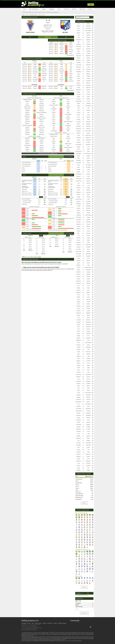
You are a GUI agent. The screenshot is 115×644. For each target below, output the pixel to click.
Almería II (42, 101)
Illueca (79, 299)
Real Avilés (79, 272)
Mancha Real (44, 70)
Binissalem (88, 124)
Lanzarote (78, 247)
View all (84, 503)
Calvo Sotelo (78, 409)
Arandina (88, 63)
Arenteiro (88, 331)
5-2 (34, 149)
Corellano (78, 365)
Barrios (78, 115)
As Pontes (79, 372)
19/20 (57, 44)
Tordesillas (79, 63)
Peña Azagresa (88, 31)
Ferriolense (78, 220)
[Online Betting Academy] (80, 627)
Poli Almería (62, 70)
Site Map (23, 626)
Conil (88, 450)
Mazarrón (79, 361)
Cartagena (78, 261)
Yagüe (88, 368)
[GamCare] (34, 643)
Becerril (79, 270)
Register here (38, 625)
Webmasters (35, 627)
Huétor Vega (44, 74)
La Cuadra (78, 249)
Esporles (88, 220)
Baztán (88, 365)
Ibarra (88, 249)
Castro (88, 149)
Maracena (30, 32)
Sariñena (78, 302)
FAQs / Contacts (39, 628)
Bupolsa (88, 47)
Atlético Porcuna (27, 107)
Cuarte (88, 288)
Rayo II (78, 233)
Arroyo (79, 393)
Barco (88, 370)
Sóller (79, 343)
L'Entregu (88, 272)
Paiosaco (78, 338)
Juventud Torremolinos (54, 105)
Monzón (88, 304)
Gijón (78, 108)
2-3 (61, 114)
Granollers (79, 238)
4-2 (66, 50)
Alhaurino (44, 66)
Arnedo (79, 368)
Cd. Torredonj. (35, 79)
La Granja (79, 443)
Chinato (88, 390)
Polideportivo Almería (27, 100)
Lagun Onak (78, 56)
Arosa (88, 340)
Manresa (88, 418)
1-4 (83, 167)
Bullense (88, 261)
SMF (34, 626)
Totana (88, 151)
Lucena (88, 431)
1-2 (66, 74)
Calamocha (88, 299)
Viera (78, 35)
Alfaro (79, 327)
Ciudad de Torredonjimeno (42, 112)
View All (84, 587)
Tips (59, 9)
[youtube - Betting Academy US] (74, 624)
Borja (88, 297)
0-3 (83, 85)
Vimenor (78, 466)
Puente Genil (88, 28)
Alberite (88, 158)
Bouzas (88, 236)
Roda (79, 386)
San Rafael (88, 222)
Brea (88, 295)
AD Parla (88, 277)
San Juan (79, 69)
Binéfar (78, 297)
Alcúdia (88, 345)
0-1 (40, 81)
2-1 (40, 74)
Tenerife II (88, 35)
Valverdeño (78, 395)
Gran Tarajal (79, 254)
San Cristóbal (88, 165)
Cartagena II (78, 438)
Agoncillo (79, 33)
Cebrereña (88, 44)
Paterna (78, 26)
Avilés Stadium (79, 174)
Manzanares (78, 313)
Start (25, 9)
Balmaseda (88, 56)
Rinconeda (78, 420)
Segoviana (88, 88)
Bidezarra (88, 74)
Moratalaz (79, 436)
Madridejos (88, 313)
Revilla (78, 149)
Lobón (88, 199)
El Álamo (88, 188)
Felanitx (78, 104)
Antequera (62, 79)
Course (44, 9)
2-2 (66, 64)
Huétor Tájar (42, 105)
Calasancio (88, 33)
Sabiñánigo (78, 204)
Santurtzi (79, 58)
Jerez (88, 113)
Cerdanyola (78, 224)
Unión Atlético (78, 154)
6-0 (83, 126)
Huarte (78, 51)
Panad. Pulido (79, 252)
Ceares (79, 167)
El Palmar (88, 308)
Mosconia (79, 274)
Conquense (88, 122)
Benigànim (88, 381)
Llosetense (88, 104)
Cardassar (79, 345)
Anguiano (79, 322)
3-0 (61, 109)
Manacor (79, 83)
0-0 (40, 72)
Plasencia (88, 397)
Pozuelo (78, 185)
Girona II (78, 226)
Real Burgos (88, 270)
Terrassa (88, 224)
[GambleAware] (25, 643)
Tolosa (88, 119)
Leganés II (88, 436)
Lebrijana (78, 427)
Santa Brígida (79, 101)
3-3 (34, 120)
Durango (78, 119)
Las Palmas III (78, 40)
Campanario (88, 395)
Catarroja (79, 147)
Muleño (79, 363)
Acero (79, 24)
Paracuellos (79, 461)
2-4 (66, 81)
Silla (79, 388)
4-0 (34, 116)
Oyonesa (78, 324)
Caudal (78, 106)
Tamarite (88, 302)
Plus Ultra (88, 400)
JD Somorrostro (88, 215)
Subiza (79, 74)
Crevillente (88, 384)
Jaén (35, 76)
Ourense (88, 329)
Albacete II (79, 242)
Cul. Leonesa (79, 65)
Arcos (79, 286)
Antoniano (78, 201)
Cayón (79, 354)
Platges (88, 217)
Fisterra (79, 333)
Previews (52, 9)
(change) (87, 595)
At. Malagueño (54, 109)
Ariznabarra (78, 215)
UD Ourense (88, 333)
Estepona (44, 68)
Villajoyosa (88, 26)
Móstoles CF (88, 138)
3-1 (61, 147)
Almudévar (79, 131)
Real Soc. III (88, 352)
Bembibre (79, 265)
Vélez (62, 76)
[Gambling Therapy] (36, 643)
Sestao (88, 263)
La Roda (78, 206)
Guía (78, 42)
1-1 (40, 66)
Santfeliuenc (88, 347)
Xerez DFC (79, 431)
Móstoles (88, 190)
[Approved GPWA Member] (31, 643)
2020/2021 (48, 29)
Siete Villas (79, 160)
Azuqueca (88, 156)
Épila (79, 359)
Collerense (78, 99)
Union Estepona (42, 138)
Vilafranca (88, 226)
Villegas (78, 213)
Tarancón (88, 315)
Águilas (88, 438)
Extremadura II (88, 393)
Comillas (78, 76)
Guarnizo (88, 90)
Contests (90, 9)
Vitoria (78, 263)
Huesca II (79, 290)
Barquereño (79, 281)
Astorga (79, 88)
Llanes (88, 258)
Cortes (88, 92)
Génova (78, 124)
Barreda (88, 281)
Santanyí (88, 99)
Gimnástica (88, 192)
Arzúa (79, 329)
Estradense (88, 256)
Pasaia (79, 78)
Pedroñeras (88, 208)
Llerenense (78, 283)
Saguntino (78, 377)
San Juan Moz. (88, 131)
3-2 (40, 88)
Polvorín (78, 331)
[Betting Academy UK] (88, 627)
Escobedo (88, 354)
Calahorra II (88, 320)
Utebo (88, 290)
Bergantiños (78, 340)
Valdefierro (88, 204)
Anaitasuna (78, 60)
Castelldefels (88, 415)
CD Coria (79, 113)
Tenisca (88, 252)
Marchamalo (88, 409)
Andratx (79, 81)
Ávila (88, 265)
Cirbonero (88, 72)
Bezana (79, 279)
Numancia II (88, 65)
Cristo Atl (78, 267)
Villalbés (78, 336)
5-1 (83, 53)
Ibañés (78, 156)
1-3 (34, 144)
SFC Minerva (88, 404)
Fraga (88, 356)
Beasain (88, 133)
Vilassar (78, 418)
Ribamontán (79, 90)
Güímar (88, 42)
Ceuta (78, 28)
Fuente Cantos (79, 199)
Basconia (78, 133)
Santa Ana (78, 188)
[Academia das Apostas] (74, 627)
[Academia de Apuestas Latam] (85, 627)
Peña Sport (88, 69)
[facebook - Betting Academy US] (77, 624)
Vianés (78, 158)
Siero (88, 172)
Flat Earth (78, 277)
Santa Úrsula (88, 254)
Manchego (78, 126)
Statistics (67, 9)
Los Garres (88, 361)
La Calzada (79, 320)
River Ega (79, 311)
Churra (88, 363)
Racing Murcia (79, 402)
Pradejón (88, 76)
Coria (88, 286)
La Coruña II (78, 256)
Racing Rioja (88, 322)
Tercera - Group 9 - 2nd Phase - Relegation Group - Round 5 (48, 31)
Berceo (78, 211)
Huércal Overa (78, 151)
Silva (78, 236)
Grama (79, 165)
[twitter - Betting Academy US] (71, 624)
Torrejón (79, 140)
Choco (88, 336)
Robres (79, 304)
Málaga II (71, 77)
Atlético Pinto (88, 135)
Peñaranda (79, 44)
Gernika (88, 78)
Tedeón (88, 213)
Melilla (35, 64)
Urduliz (79, 352)
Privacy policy (33, 629)
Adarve (78, 190)
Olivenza (79, 195)
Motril (65, 32)
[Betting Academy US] (71, 627)
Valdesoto (88, 274)
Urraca (88, 231)
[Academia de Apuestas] (82, 627)
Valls (88, 349)
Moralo (79, 422)
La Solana (78, 122)
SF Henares (78, 138)
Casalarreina (88, 324)
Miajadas (78, 397)
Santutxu (88, 60)
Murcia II (88, 402)
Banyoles (78, 349)
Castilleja (88, 427)
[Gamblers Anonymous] (38, 643)
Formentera (88, 81)
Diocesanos (88, 85)
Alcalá (79, 135)
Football (52, 633)
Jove (88, 147)
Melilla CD (27, 142)
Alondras (88, 94)
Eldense (88, 386)
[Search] (92, 17)
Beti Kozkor (79, 67)
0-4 (83, 115)
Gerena (78, 450)
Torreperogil (35, 72)
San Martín (88, 167)
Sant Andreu (78, 415)
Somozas (78, 94)
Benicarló (78, 384)
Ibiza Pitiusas (79, 217)
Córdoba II (88, 37)
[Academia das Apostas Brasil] (77, 627)
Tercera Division (48, 27)
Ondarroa (88, 58)
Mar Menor (78, 306)
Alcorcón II (88, 233)
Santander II (78, 192)
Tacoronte (88, 117)
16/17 (57, 52)
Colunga (88, 174)
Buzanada (88, 247)
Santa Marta (78, 47)
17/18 (57, 48)
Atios (88, 372)
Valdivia (88, 195)
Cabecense (79, 429)
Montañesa (88, 413)
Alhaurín (68, 103)
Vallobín (78, 172)
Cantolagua (88, 51)
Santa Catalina (88, 343)
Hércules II (88, 129)
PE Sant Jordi (88, 245)
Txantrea (79, 31)
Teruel (79, 295)
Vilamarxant (79, 129)
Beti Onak (79, 53)
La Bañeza (78, 85)
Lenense (78, 231)
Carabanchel (88, 140)
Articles (75, 9)
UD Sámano (78, 163)
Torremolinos (71, 81)
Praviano (78, 170)
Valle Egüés (79, 72)
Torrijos (88, 406)
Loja (44, 81)
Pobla (88, 434)
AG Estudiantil (78, 411)
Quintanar (79, 406)
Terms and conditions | (26, 629)
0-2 (66, 48)
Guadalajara (88, 206)
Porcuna (44, 77)
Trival (88, 185)
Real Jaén (42, 114)
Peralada (78, 347)
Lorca (78, 404)
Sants (79, 434)
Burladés (78, 92)
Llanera (78, 258)
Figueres (79, 413)
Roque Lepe (88, 454)
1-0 (66, 53)
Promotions (82, 9)
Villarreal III (78, 381)
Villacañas (88, 126)
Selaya (88, 163)
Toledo (88, 242)
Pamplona (78, 49)
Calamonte (88, 283)
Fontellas (88, 53)
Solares (88, 279)
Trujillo (79, 390)
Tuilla (88, 108)
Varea (79, 318)
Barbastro (88, 293)
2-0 (66, 46)
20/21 (30, 64)
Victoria (88, 101)
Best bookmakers (34, 9)
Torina (88, 420)
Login (91, 5)
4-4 (83, 322)
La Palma (88, 429)
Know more (56, 12)
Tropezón (88, 160)
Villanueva (79, 142)
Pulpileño (88, 306)
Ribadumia (88, 338)
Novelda (88, 24)
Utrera (88, 115)
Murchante (88, 49)
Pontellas (88, 411)
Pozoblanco (88, 201)
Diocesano (88, 422)
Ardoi (88, 67)
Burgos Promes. (88, 267)
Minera (79, 308)
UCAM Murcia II (88, 154)
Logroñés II (88, 327)
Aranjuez (88, 142)
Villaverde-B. (88, 144)
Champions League (89, 635)
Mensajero (88, 40)
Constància (78, 245)
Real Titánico (88, 106)
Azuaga (79, 197)
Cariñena (88, 359)
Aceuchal (88, 197)
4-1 (83, 461)
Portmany (79, 222)
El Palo (68, 100)
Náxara (88, 318)
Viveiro (78, 370)
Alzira (78, 379)
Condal (88, 170)
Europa (88, 238)
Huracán (79, 315)
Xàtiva (88, 388)
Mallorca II (88, 83)
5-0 (83, 60)
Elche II (88, 379)
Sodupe (78, 97)
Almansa (79, 208)
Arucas (79, 117)
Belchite (79, 288)
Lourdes (88, 311)
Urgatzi (88, 97)
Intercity (88, 377)
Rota (79, 37)
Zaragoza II (79, 293)
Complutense (79, 144)
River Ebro (88, 211)
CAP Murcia (78, 400)
